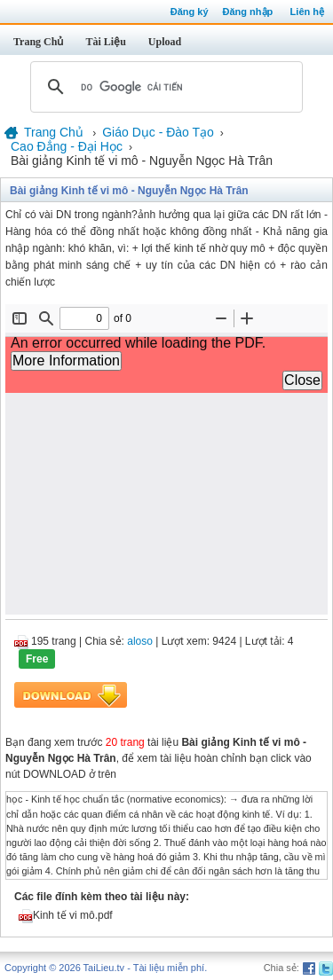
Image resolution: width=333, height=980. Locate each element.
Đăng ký (190, 12)
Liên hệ (307, 12)
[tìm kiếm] (164, 87)
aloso (140, 641)
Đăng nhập (248, 12)
